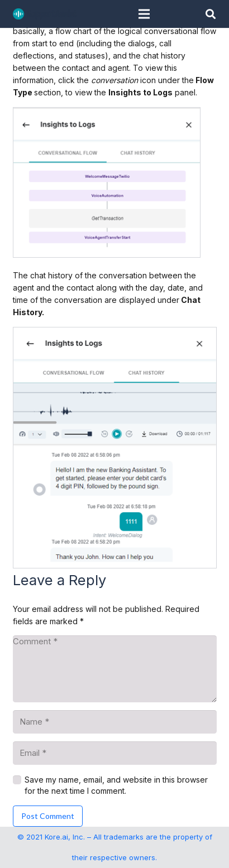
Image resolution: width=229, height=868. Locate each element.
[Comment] (115, 669)
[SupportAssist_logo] (45, 14)
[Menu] (144, 14)
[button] (211, 14)
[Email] (115, 753)
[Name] (115, 722)
